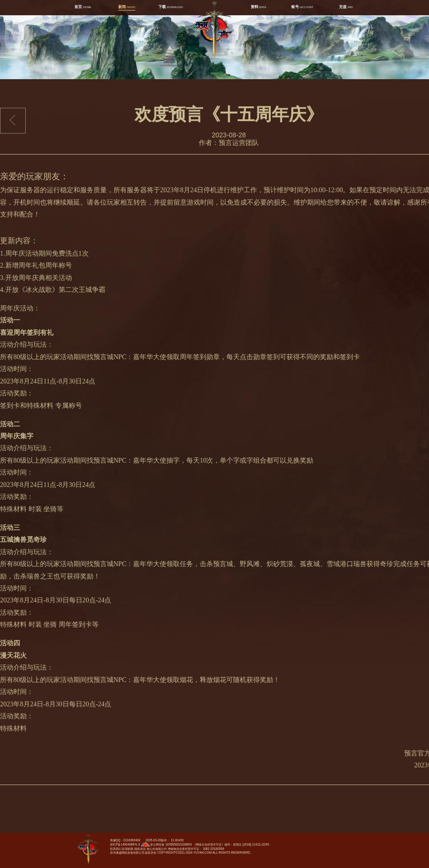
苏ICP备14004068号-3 (125, 844)
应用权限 (128, 849)
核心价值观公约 (157, 849)
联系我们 (116, 849)
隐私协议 (140, 849)
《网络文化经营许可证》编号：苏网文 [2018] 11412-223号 (231, 844)
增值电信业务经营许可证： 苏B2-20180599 (196, 849)
